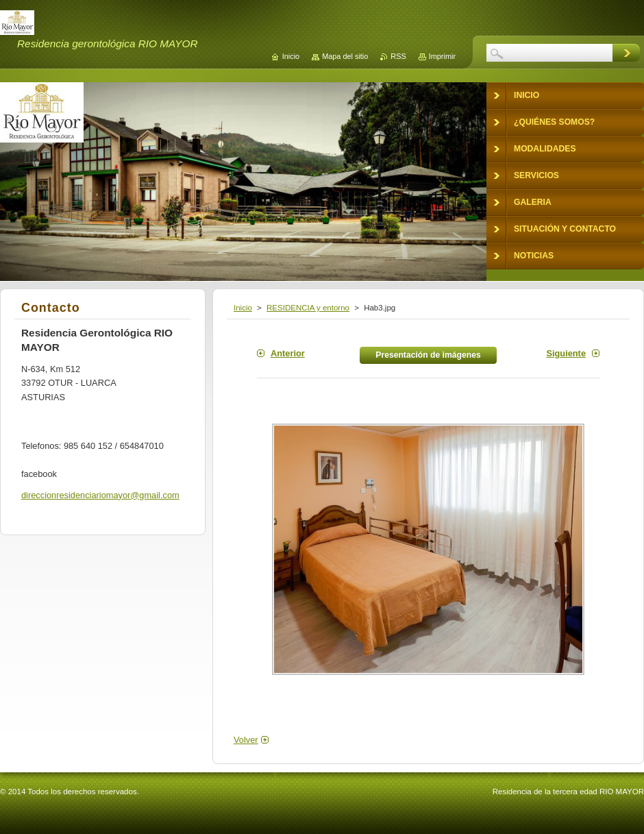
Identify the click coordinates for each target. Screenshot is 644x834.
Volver (246, 740)
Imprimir (442, 56)
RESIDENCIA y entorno (308, 308)
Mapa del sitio (345, 56)
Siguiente (566, 353)
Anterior (288, 353)
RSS (398, 56)
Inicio (243, 308)
